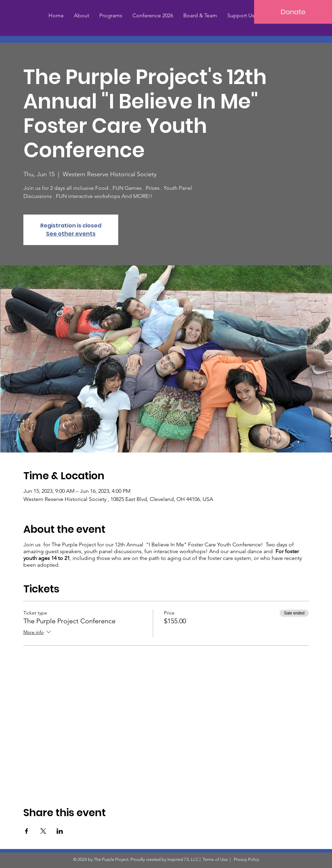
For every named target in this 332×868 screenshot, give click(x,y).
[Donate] (293, 12)
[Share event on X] (43, 831)
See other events (71, 234)
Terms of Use (215, 859)
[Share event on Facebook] (27, 831)
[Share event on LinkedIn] (60, 831)
